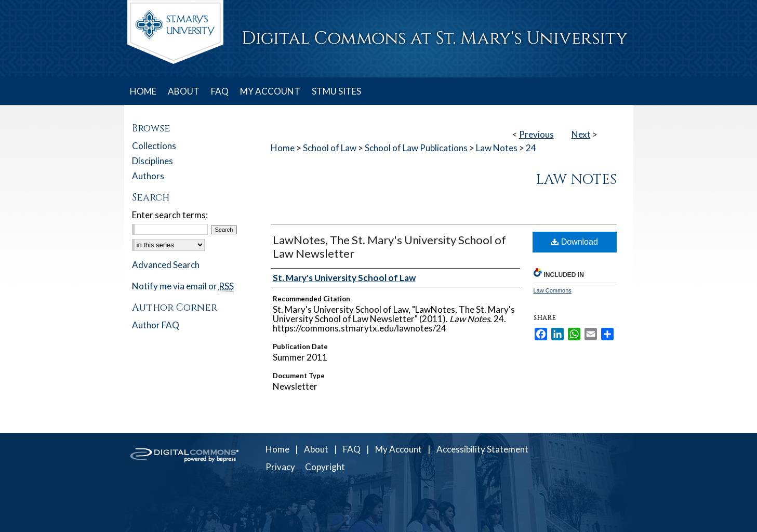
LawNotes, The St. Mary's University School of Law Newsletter (389, 247)
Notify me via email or (183, 286)
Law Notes (497, 148)
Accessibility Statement (482, 449)
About (316, 449)
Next (581, 134)
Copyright (325, 467)
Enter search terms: (170, 215)
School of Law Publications (416, 148)
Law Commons (553, 290)
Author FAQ (156, 325)
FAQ (352, 449)
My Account (399, 449)
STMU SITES (336, 91)
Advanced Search (166, 265)
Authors (148, 176)
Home (283, 148)
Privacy (280, 467)
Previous (536, 134)
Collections (154, 146)
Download (574, 242)
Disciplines (152, 161)
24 (531, 148)
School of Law (330, 148)
